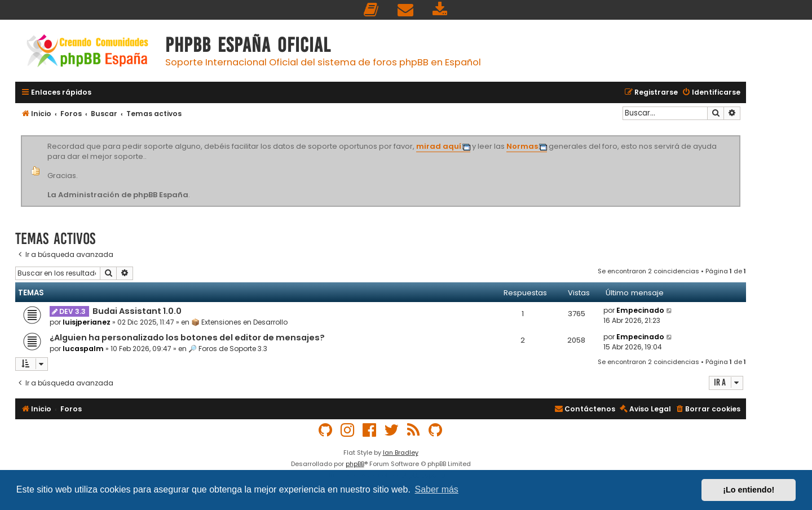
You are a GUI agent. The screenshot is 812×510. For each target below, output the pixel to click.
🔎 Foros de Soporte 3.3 (228, 349)
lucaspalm (83, 349)
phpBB (355, 464)
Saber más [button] (437, 489)
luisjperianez (87, 322)
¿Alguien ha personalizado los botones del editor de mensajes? (187, 338)
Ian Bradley (401, 453)
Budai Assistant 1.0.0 (137, 311)
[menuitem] (372, 10)
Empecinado (640, 310)
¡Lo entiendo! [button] (749, 490)
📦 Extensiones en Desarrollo (239, 322)
